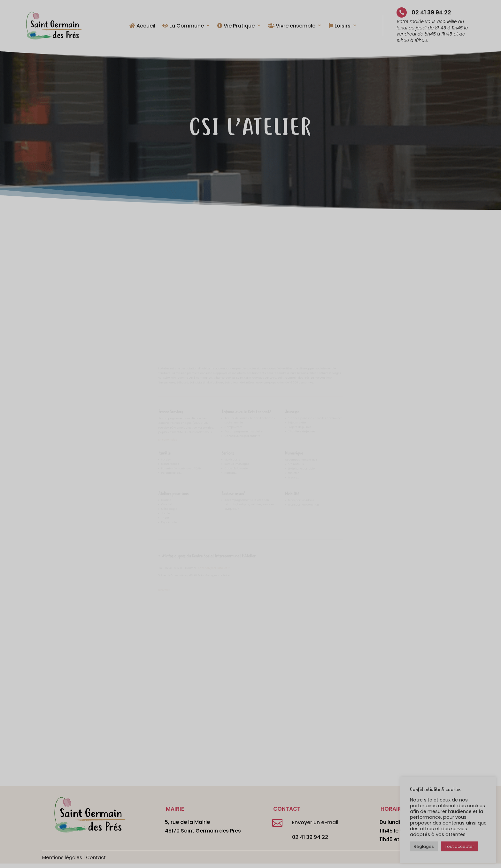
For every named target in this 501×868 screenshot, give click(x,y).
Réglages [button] (424, 846)
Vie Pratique (236, 26)
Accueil (142, 26)
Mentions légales (62, 857)
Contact (96, 857)
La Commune (183, 26)
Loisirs (340, 26)
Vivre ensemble (292, 26)
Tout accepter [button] (459, 846)
